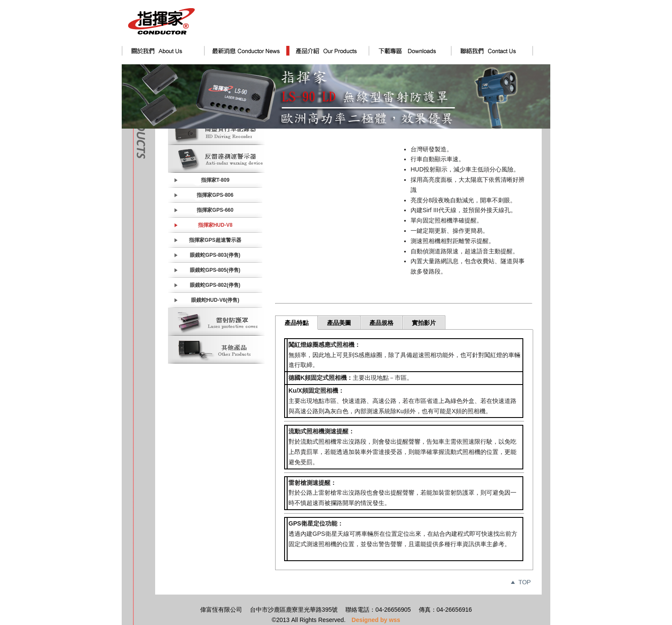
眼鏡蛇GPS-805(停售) (215, 270)
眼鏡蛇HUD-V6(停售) (215, 300)
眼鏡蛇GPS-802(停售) (215, 285)
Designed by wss (376, 620)
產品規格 (381, 323)
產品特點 (297, 323)
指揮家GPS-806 (215, 195)
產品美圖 (339, 323)
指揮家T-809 (215, 180)
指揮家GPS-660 (215, 210)
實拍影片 (424, 323)
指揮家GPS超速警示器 (215, 240)
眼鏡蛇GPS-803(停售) (215, 255)
